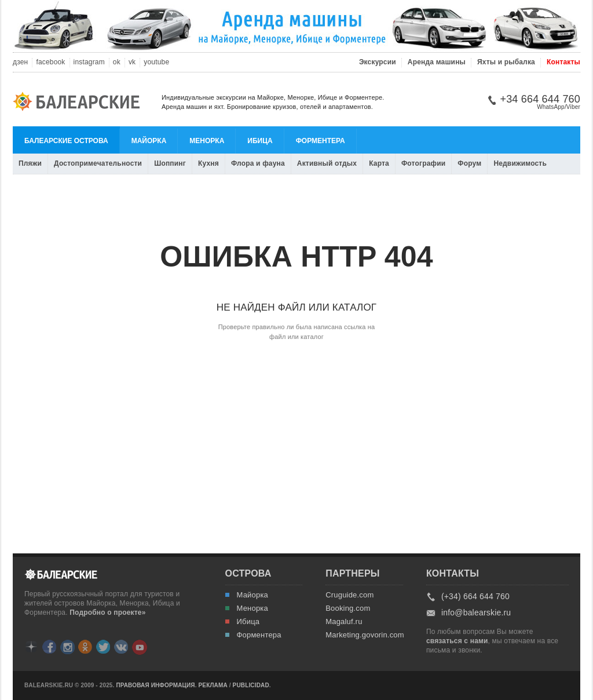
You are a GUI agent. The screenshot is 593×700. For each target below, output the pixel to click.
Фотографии (423, 163)
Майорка (149, 141)
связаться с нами (457, 641)
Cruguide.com (349, 595)
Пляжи (30, 163)
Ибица (260, 141)
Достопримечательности (98, 163)
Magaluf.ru (344, 622)
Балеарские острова (66, 141)
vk (132, 62)
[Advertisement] (296, 423)
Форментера (321, 141)
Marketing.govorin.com (363, 635)
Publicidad (251, 686)
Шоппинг (170, 163)
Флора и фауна (258, 163)
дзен (20, 62)
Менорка (207, 141)
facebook (50, 62)
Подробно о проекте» (107, 612)
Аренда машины (437, 62)
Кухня (208, 163)
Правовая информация (155, 686)
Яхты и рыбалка (506, 62)
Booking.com (348, 608)
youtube (156, 62)
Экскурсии (378, 62)
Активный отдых (327, 163)
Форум (469, 163)
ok (117, 62)
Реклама (213, 686)
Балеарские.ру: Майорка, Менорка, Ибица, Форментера (80, 103)
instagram (89, 62)
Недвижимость (520, 163)
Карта (379, 163)
